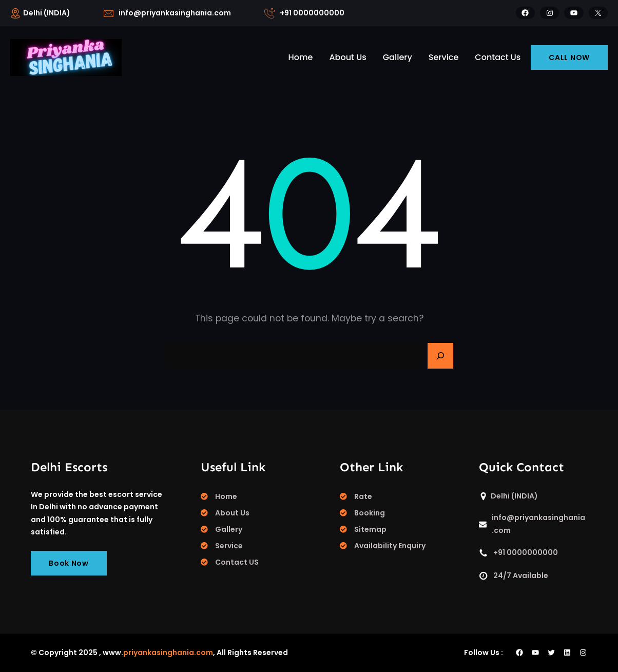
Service (229, 546)
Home (226, 496)
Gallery (229, 529)
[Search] (440, 356)
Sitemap (370, 529)
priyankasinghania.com (168, 652)
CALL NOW (569, 57)
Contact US (237, 562)
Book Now (69, 563)
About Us (232, 513)
